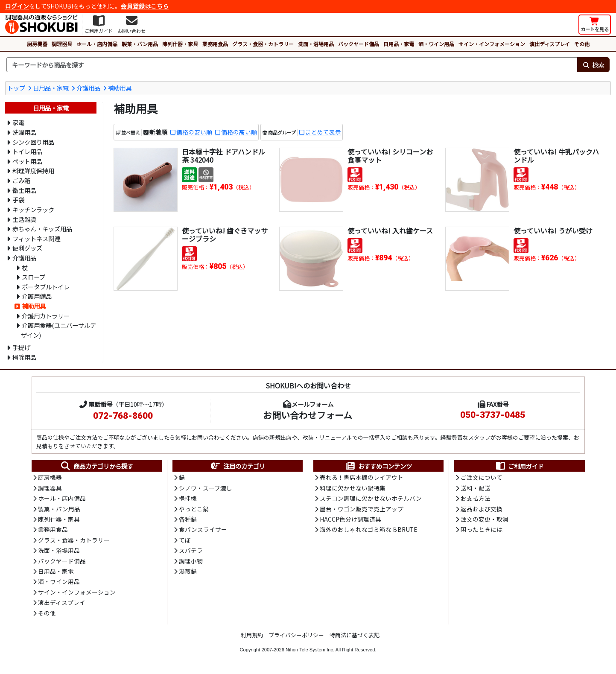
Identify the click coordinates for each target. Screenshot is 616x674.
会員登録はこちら (145, 6)
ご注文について (482, 477)
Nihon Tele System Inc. (310, 650)
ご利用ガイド (519, 466)
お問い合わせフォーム (308, 415)
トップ (16, 88)
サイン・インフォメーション (492, 44)
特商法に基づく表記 (355, 635)
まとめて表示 (323, 132)
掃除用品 (24, 357)
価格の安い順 (194, 132)
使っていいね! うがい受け (553, 231)
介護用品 (88, 88)
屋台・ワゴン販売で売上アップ (362, 509)
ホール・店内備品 (97, 44)
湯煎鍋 (188, 571)
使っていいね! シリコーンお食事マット (390, 156)
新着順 (158, 132)
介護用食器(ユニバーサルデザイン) (58, 330)
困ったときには (482, 529)
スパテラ (191, 550)
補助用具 (120, 88)
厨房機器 (37, 44)
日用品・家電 (399, 44)
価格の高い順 (239, 132)
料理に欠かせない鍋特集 (353, 488)
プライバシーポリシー (296, 635)
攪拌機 (188, 498)
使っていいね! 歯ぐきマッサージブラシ (225, 235)
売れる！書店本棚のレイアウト (362, 477)
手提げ (21, 347)
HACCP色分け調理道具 (350, 519)
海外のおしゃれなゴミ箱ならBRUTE (368, 529)
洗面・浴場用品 (316, 44)
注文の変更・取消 (485, 519)
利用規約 (252, 635)
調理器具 (62, 44)
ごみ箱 (21, 180)
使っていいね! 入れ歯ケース (390, 231)
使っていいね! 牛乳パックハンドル (556, 156)
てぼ (185, 540)
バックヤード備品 (359, 44)
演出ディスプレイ (550, 44)
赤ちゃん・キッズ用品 (42, 229)
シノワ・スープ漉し (206, 488)
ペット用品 (27, 161)
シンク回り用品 (33, 142)
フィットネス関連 (36, 238)
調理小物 (191, 561)
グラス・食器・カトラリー (263, 44)
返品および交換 (482, 509)
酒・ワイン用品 (436, 44)
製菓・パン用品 (140, 44)
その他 (582, 44)
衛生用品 (24, 190)
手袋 (18, 200)
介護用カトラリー (46, 316)
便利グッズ (27, 248)
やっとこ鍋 (194, 509)
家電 (18, 122)
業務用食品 (215, 44)
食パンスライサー (203, 529)
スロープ (34, 277)
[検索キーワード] (292, 65)
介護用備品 (37, 296)
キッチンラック (33, 209)
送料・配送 (476, 488)
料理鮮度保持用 (33, 171)
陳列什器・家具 (180, 44)
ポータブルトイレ (46, 287)
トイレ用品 (27, 151)
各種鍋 (188, 519)
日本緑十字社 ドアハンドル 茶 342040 (223, 156)
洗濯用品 (24, 132)
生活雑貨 (24, 219)
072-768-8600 (123, 416)
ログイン (17, 6)
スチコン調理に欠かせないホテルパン (371, 498)
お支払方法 (476, 498)
